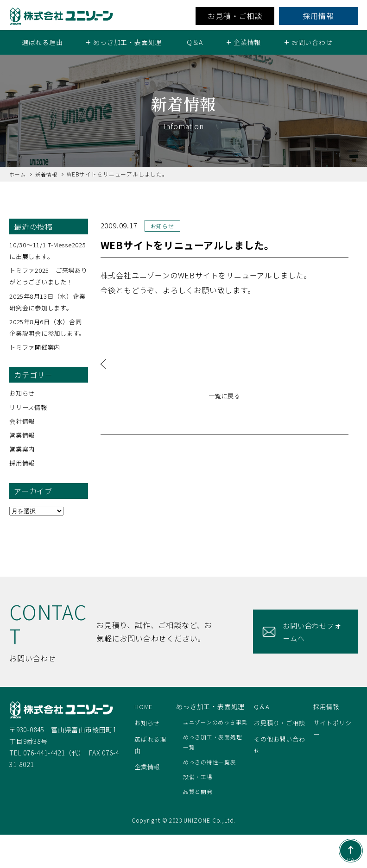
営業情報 (23, 447)
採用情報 (318, 16)
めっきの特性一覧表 (211, 795)
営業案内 (23, 460)
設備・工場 (199, 810)
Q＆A (195, 42)
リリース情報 (30, 419)
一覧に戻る (224, 396)
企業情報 (148, 779)
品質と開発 (199, 825)
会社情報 (23, 433)
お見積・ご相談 (235, 16)
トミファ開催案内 (37, 359)
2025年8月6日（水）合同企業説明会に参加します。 (47, 333)
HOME (144, 718)
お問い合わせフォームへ (310, 643)
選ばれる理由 (42, 42)
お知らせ (23, 405)
